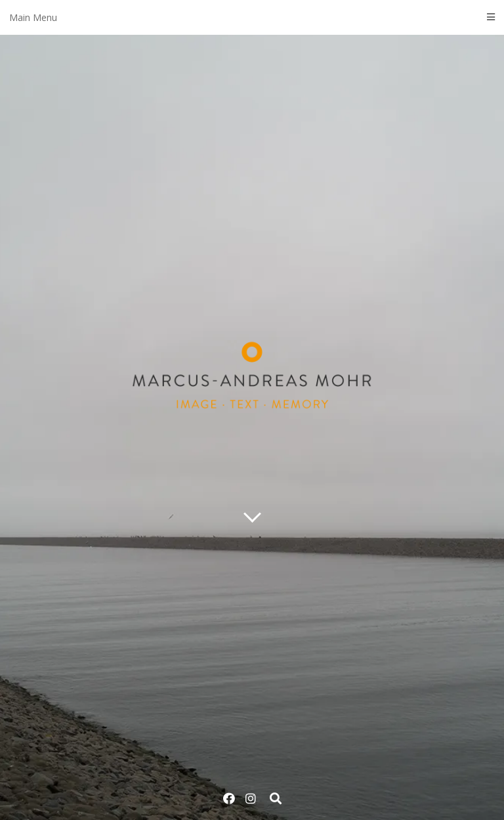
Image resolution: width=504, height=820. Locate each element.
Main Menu (252, 17)
